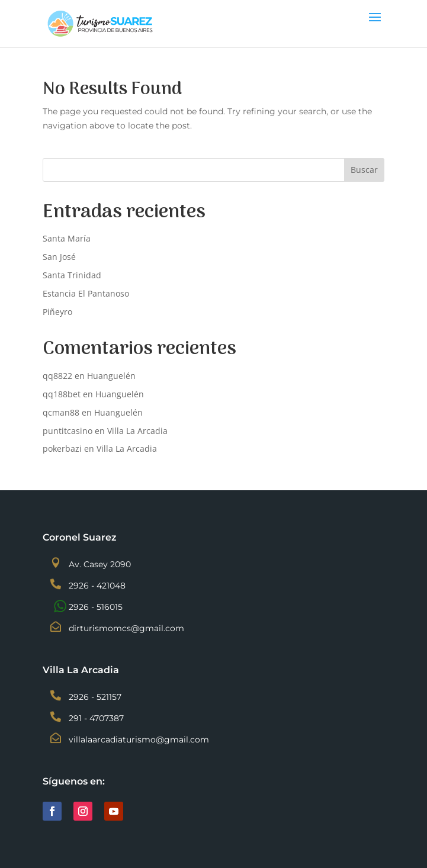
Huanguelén (111, 376)
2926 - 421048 (97, 586)
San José (59, 257)
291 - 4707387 (96, 718)
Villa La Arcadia (137, 431)
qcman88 (61, 412)
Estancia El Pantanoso (86, 293)
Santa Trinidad (72, 275)
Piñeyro (57, 312)
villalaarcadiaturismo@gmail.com (139, 740)
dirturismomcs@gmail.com (126, 628)
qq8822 (57, 376)
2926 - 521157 (95, 697)
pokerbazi (62, 449)
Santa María (67, 238)
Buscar (364, 170)
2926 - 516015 (96, 607)
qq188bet (62, 394)
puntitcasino (68, 431)
